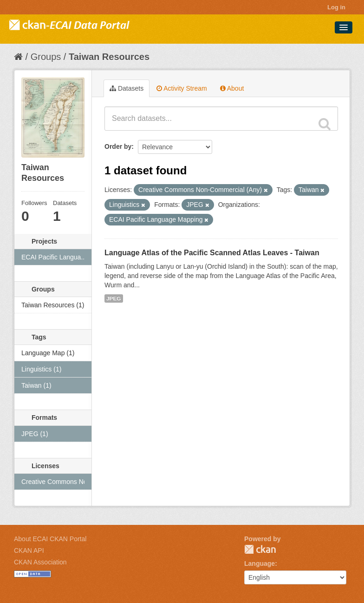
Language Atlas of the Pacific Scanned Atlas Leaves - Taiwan (212, 253)
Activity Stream (182, 88)
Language (260, 563)
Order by (118, 146)
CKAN (260, 549)
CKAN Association (40, 562)
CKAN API (29, 550)
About (232, 88)
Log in (336, 7)
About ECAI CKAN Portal (50, 539)
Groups (46, 57)
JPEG (114, 298)
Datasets (127, 88)
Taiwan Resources (109, 57)
